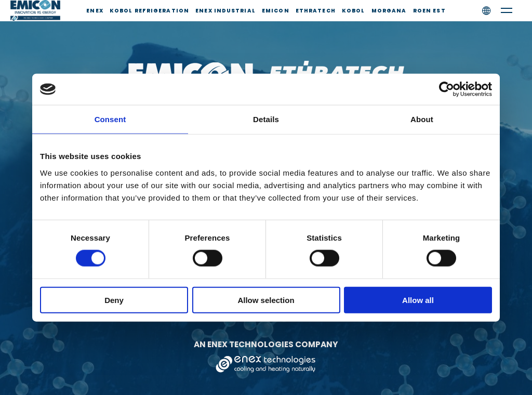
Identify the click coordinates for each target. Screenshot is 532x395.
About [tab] (422, 119)
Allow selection (266, 300)
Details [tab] (266, 119)
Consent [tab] (110, 119)
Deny (114, 300)
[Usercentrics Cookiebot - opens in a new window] (447, 89)
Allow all (418, 300)
